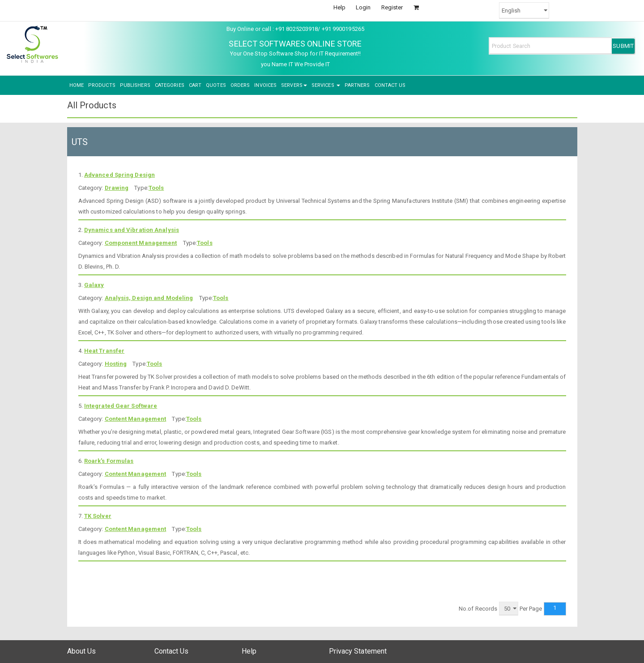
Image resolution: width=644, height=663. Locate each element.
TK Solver (98, 516)
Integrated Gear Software (121, 406)
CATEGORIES (170, 85)
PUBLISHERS (135, 85)
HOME (77, 85)
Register (392, 7)
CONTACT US (390, 85)
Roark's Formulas (109, 461)
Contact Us (172, 651)
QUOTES (216, 85)
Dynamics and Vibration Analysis (132, 230)
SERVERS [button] (294, 85)
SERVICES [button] (326, 85)
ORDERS (240, 85)
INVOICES (265, 85)
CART (195, 85)
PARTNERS (357, 85)
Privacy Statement (358, 651)
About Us (82, 651)
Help (339, 7)
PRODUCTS (102, 85)
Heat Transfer (104, 351)
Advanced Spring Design (119, 175)
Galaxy (94, 285)
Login (363, 7)
